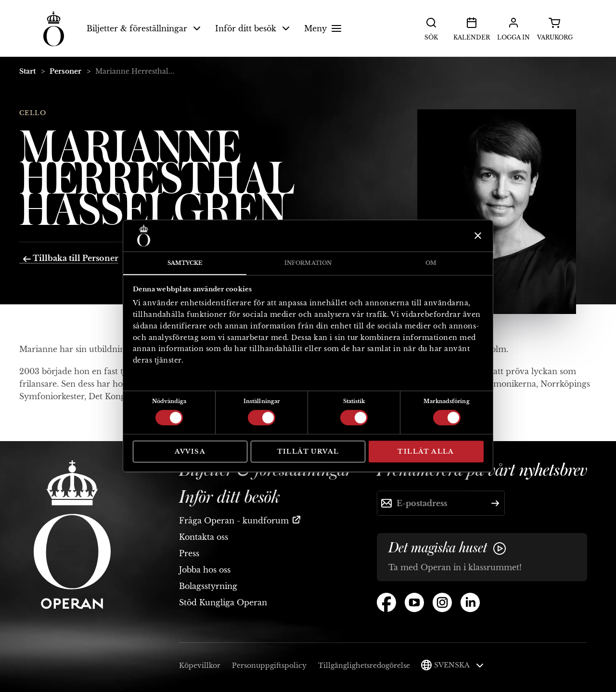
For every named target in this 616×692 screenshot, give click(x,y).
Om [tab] (431, 263)
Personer (65, 71)
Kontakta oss (204, 537)
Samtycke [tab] (185, 263)
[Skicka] (495, 503)
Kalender (472, 28)
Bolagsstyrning (208, 586)
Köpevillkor (200, 666)
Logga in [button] (513, 28)
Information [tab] (308, 263)
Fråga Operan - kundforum (234, 521)
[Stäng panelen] (477, 235)
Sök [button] (431, 28)
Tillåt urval (308, 451)
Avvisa (190, 451)
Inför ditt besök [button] (252, 28)
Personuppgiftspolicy (269, 666)
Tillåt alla (426, 451)
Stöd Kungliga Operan (223, 602)
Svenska (459, 665)
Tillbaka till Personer (71, 258)
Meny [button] (324, 28)
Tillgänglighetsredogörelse (364, 666)
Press (189, 553)
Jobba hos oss (205, 570)
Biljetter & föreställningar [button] (144, 28)
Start (27, 71)
